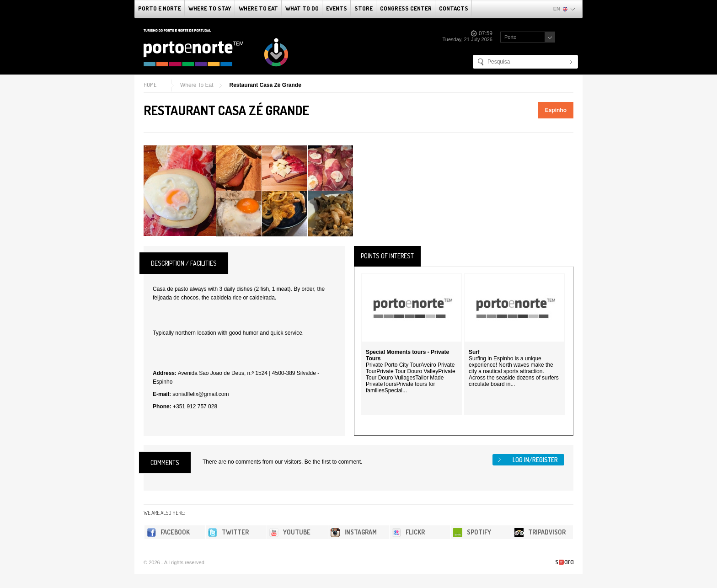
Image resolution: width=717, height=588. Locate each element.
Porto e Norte (160, 8)
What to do (302, 8)
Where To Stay (210, 8)
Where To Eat (258, 8)
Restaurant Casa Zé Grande (265, 85)
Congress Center (406, 8)
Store (364, 8)
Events (337, 8)
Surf (474, 352)
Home (150, 85)
